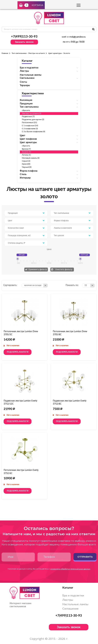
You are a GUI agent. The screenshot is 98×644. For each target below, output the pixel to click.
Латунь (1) (26, 155)
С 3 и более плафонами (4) (34, 132)
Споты (23, 82)
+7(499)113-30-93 (24, 37)
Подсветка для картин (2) (33, 119)
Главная (5, 53)
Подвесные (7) (28, 116)
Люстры (68, 600)
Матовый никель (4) (31, 158)
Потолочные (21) (29, 122)
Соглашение (71, 609)
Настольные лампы (31, 75)
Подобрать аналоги (18, 352)
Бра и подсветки (73, 596)
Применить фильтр (38, 269)
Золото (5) (26, 152)
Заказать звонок (24, 42)
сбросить (26, 110)
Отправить (85, 557)
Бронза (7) (26, 149)
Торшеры (25, 85)
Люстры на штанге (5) (32, 114)
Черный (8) (27, 167)
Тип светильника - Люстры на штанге (28, 53)
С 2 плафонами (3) (30, 129)
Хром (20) (26, 164)
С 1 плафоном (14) (30, 126)
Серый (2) (26, 161)
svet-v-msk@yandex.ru (74, 37)
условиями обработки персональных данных (70, 569)
